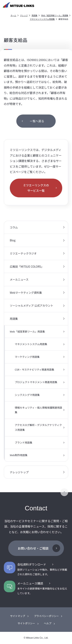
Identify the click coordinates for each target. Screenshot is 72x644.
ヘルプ (48, 623)
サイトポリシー (26, 623)
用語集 (35, 15)
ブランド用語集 (24, 442)
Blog (13, 240)
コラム (14, 227)
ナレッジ (24, 15)
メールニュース (19, 279)
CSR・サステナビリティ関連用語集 (34, 370)
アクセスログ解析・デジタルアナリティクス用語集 (38, 427)
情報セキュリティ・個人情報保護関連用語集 (38, 410)
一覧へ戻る (37, 121)
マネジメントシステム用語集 (42, 19)
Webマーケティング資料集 (26, 293)
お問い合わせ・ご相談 (33, 548)
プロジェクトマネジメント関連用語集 (36, 382)
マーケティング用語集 (27, 357)
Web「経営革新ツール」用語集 (55, 15)
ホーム (13, 15)
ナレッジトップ (19, 472)
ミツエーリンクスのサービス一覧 (36, 188)
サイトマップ (18, 616)
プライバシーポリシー (46, 616)
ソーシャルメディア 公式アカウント (31, 305)
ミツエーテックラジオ (23, 253)
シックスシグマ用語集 (27, 395)
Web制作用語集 (19, 455)
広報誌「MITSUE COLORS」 (27, 266)
